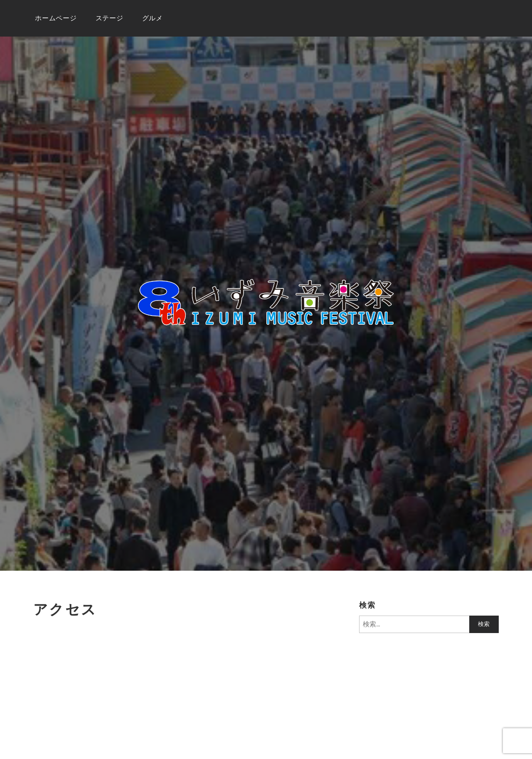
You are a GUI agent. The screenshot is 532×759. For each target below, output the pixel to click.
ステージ (110, 18)
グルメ (153, 18)
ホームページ (56, 18)
